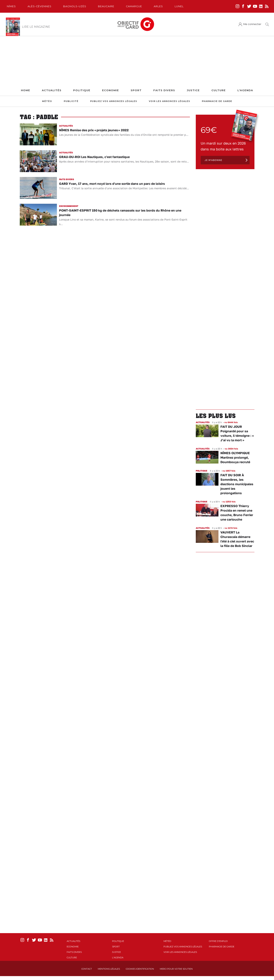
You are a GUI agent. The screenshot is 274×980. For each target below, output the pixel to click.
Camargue (134, 6)
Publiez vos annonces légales (114, 101)
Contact (87, 969)
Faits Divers (164, 90)
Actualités (52, 90)
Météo (47, 101)
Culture (219, 90)
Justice (193, 90)
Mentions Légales (109, 969)
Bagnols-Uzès (75, 6)
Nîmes (11, 6)
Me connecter (252, 24)
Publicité (71, 101)
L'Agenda (245, 90)
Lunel (179, 6)
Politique (82, 90)
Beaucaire (106, 6)
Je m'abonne (213, 160)
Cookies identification (140, 969)
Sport (136, 90)
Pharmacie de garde (217, 101)
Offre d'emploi (218, 941)
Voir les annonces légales (169, 101)
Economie (110, 90)
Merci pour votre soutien (176, 969)
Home (26, 90)
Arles (158, 6)
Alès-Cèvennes (40, 6)
